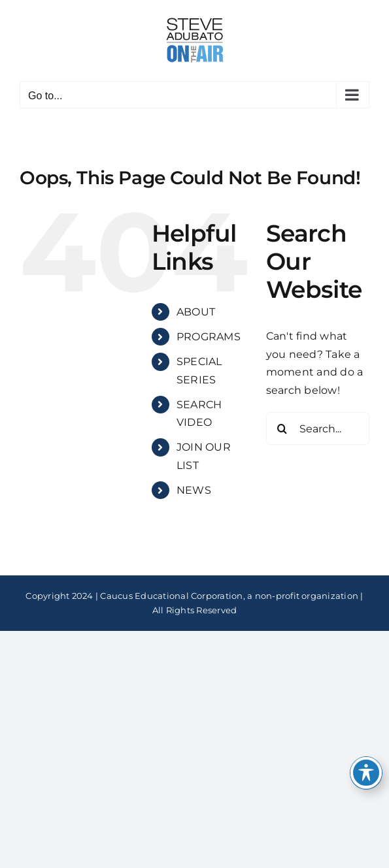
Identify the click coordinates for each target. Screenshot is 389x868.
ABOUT (196, 312)
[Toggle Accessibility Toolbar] (366, 773)
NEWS (194, 490)
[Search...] (318, 428)
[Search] (282, 428)
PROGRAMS (209, 337)
